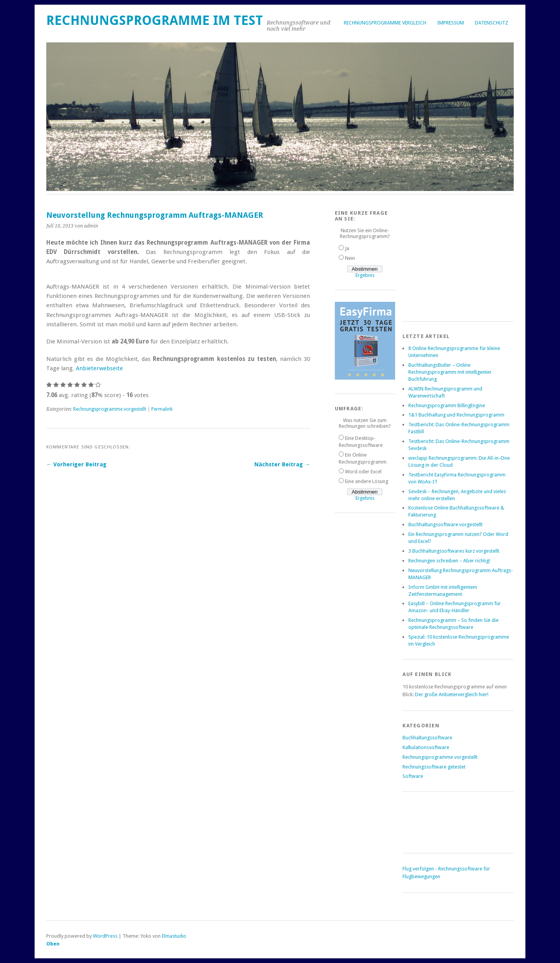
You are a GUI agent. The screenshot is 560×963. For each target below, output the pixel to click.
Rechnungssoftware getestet (434, 767)
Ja (347, 248)
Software (413, 776)
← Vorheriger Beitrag (76, 464)
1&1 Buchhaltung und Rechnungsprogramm (456, 415)
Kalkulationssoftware (426, 747)
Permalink (162, 409)
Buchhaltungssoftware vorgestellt (445, 524)
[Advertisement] (461, 259)
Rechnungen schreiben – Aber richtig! (449, 561)
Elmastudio (174, 936)
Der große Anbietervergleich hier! (452, 694)
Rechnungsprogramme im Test (155, 20)
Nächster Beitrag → (282, 464)
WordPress (105, 936)
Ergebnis (365, 275)
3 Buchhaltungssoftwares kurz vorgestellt (454, 551)
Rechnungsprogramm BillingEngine (447, 405)
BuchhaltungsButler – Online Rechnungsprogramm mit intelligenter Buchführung (450, 372)
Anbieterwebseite (99, 368)
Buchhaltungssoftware (427, 738)
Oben (53, 944)
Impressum (451, 23)
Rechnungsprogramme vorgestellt (110, 409)
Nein (350, 258)
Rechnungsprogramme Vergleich (385, 23)
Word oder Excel (363, 472)
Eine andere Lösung (367, 481)
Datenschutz (492, 23)
